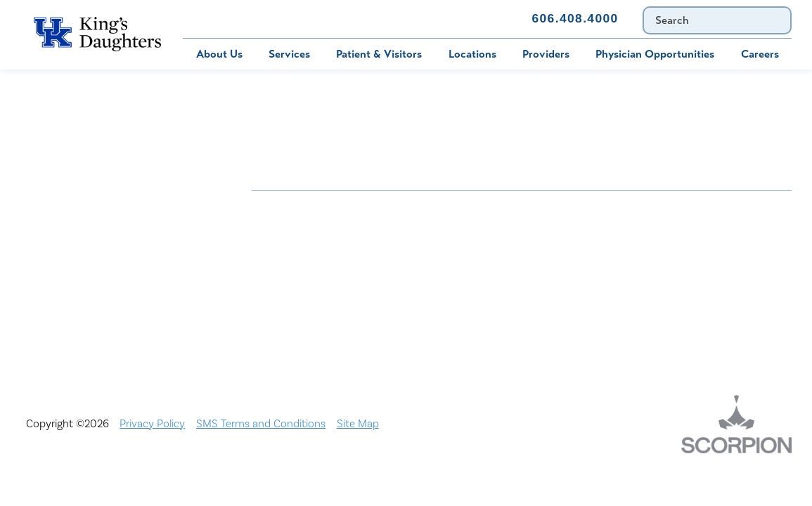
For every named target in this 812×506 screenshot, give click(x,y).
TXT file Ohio (644, 316)
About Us (219, 54)
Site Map (358, 424)
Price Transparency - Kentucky (506, 292)
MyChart (267, 18)
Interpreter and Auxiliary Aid (322, 268)
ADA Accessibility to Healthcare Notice (510, 213)
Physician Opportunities (655, 54)
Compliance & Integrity (668, 244)
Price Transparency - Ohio (675, 292)
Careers (760, 54)
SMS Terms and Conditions (261, 424)
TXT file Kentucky (475, 316)
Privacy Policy (152, 424)
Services (289, 54)
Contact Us (474, 19)
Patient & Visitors (379, 54)
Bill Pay (191, 19)
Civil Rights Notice (477, 244)
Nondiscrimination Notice (314, 206)
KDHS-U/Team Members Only (504, 268)
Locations (472, 54)
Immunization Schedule (352, 19)
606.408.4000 (575, 18)
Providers (546, 54)
